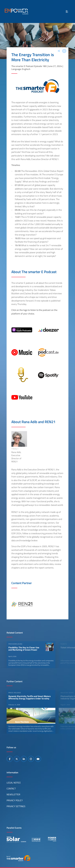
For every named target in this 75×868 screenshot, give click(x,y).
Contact (11, 789)
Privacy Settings (16, 806)
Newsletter (13, 794)
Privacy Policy (15, 800)
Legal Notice (14, 783)
